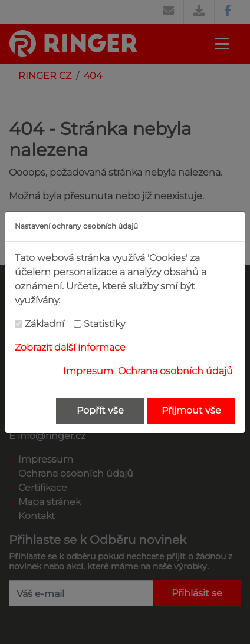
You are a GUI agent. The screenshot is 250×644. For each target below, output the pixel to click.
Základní (45, 324)
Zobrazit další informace (70, 347)
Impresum (88, 371)
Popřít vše (100, 410)
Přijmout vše (191, 410)
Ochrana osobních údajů (175, 371)
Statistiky (104, 324)
